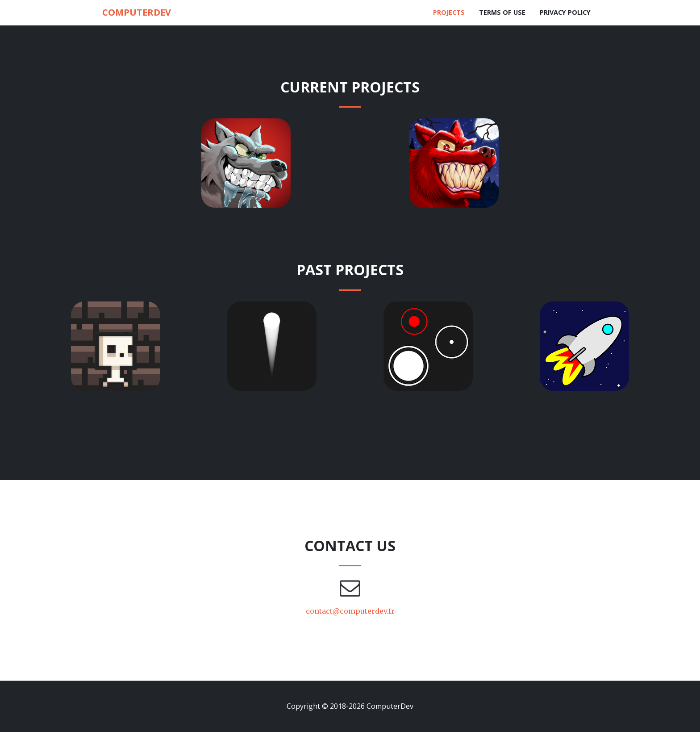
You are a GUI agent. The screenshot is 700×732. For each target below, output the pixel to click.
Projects (449, 12)
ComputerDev (137, 12)
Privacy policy (565, 12)
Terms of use (502, 12)
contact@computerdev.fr (350, 611)
